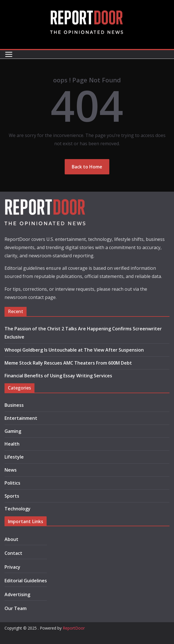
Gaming (13, 431)
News (11, 470)
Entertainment (21, 418)
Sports (12, 496)
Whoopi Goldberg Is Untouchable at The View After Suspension (74, 350)
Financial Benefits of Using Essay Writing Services (58, 376)
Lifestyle (14, 457)
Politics (12, 483)
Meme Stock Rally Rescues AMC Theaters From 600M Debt (68, 363)
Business (14, 405)
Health (12, 444)
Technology (18, 509)
